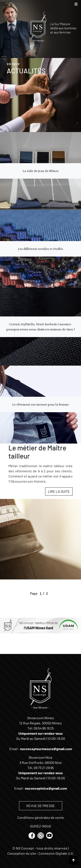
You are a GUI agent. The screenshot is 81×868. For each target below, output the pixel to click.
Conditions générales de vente (41, 817)
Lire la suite (59, 491)
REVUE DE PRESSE (41, 806)
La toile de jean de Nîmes (41, 171)
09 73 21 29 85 (44, 768)
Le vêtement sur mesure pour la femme (41, 404)
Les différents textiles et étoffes (40, 249)
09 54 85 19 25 (44, 728)
